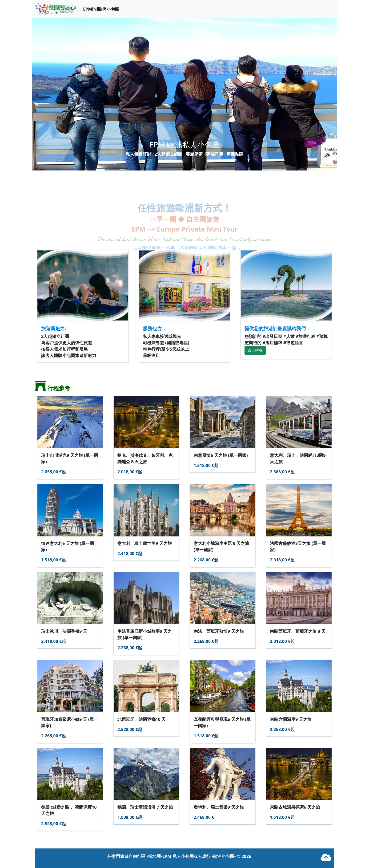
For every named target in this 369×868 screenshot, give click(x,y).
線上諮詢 (255, 350)
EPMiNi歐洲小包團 (101, 9)
